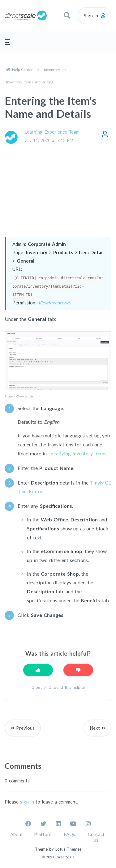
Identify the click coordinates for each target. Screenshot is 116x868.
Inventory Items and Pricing (30, 82)
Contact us (96, 837)
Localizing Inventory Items (77, 453)
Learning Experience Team (52, 132)
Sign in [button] (91, 15)
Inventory (52, 70)
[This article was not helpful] (78, 670)
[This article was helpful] (38, 670)
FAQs (69, 834)
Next (95, 728)
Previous (25, 728)
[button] (67, 15)
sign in (27, 802)
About (17, 834)
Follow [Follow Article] (105, 134)
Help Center (22, 70)
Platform (43, 834)
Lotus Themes (68, 849)
